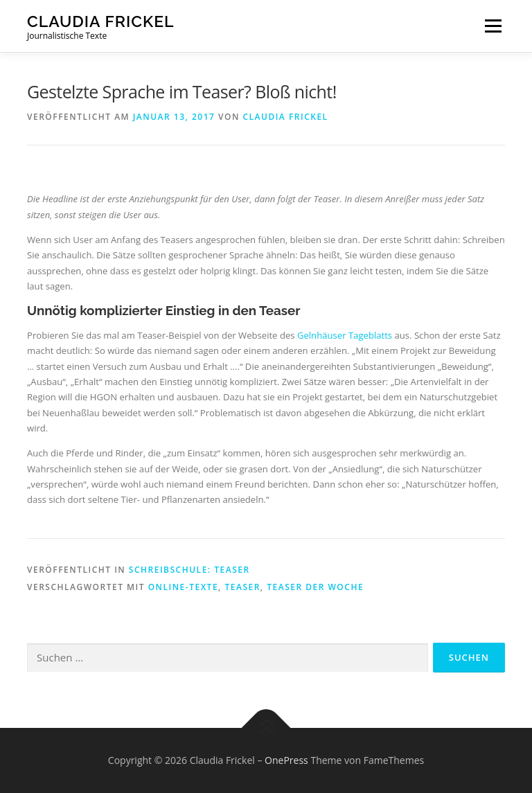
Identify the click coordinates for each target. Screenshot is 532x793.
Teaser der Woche (315, 587)
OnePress (286, 760)
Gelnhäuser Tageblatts (345, 335)
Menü (493, 26)
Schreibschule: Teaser (189, 570)
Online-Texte (183, 587)
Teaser (242, 587)
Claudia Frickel (101, 21)
